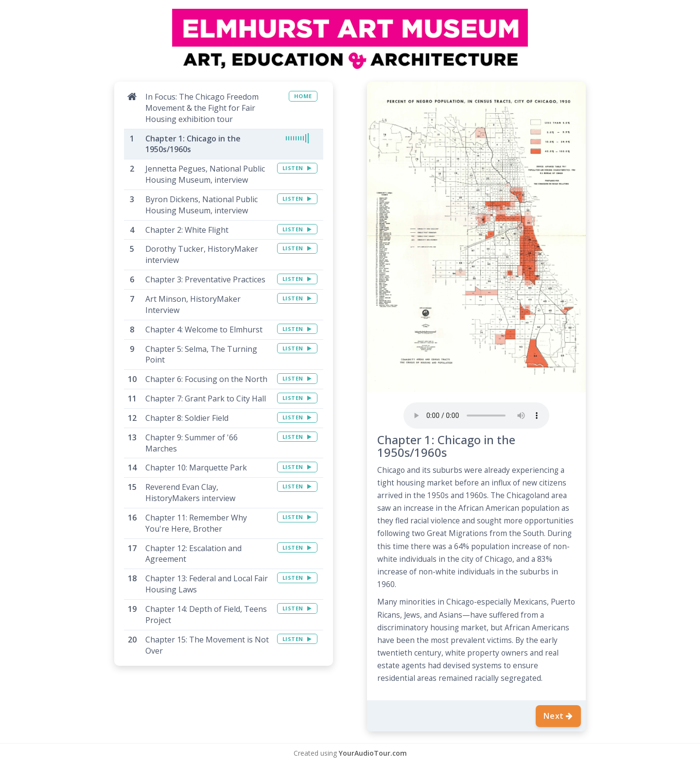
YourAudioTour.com (373, 753)
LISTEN (297, 168)
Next (558, 716)
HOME (303, 96)
